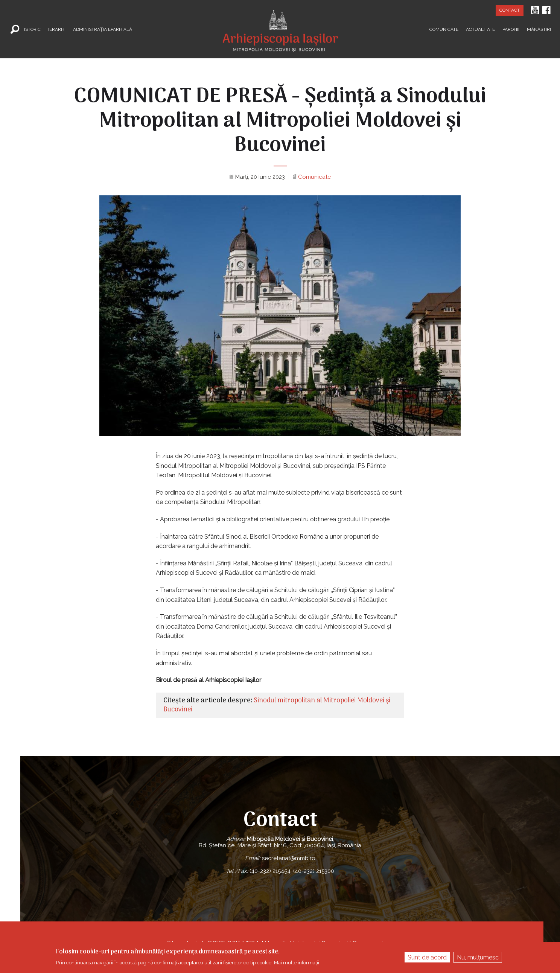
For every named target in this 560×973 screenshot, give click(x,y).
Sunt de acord (427, 957)
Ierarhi (57, 29)
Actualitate (480, 29)
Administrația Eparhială (103, 29)
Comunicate (444, 29)
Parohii (511, 29)
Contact (510, 10)
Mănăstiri (539, 29)
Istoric (32, 29)
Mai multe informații (297, 963)
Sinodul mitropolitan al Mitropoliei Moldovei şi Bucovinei (277, 705)
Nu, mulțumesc (478, 957)
